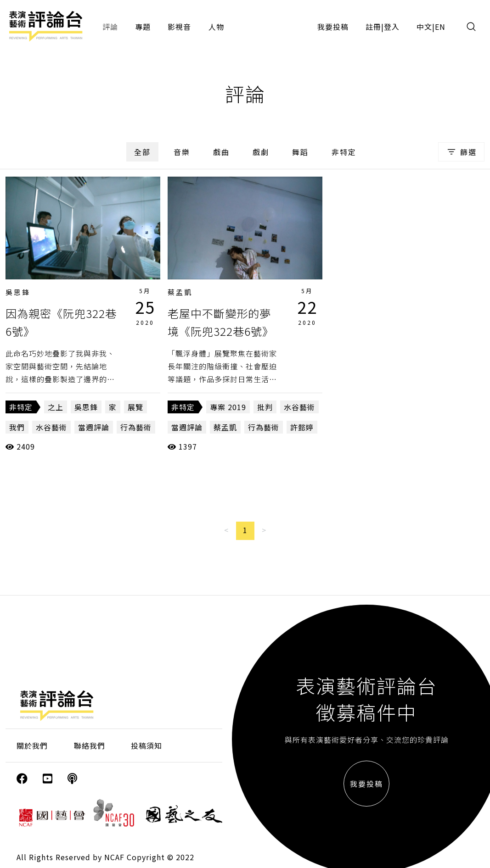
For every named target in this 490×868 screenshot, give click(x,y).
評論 (110, 27)
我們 (17, 427)
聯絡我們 (90, 746)
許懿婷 (302, 427)
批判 (265, 407)
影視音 (179, 27)
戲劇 (261, 152)
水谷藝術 (51, 427)
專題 (143, 27)
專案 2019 (228, 407)
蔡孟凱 (180, 292)
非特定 (344, 152)
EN (440, 27)
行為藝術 (136, 427)
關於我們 (32, 746)
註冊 (373, 27)
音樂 (182, 152)
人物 (216, 27)
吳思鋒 (18, 292)
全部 (142, 152)
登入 (392, 27)
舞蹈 (300, 152)
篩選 (461, 152)
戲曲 (221, 152)
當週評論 (94, 427)
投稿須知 (146, 746)
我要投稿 (333, 27)
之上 (56, 407)
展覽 (135, 407)
